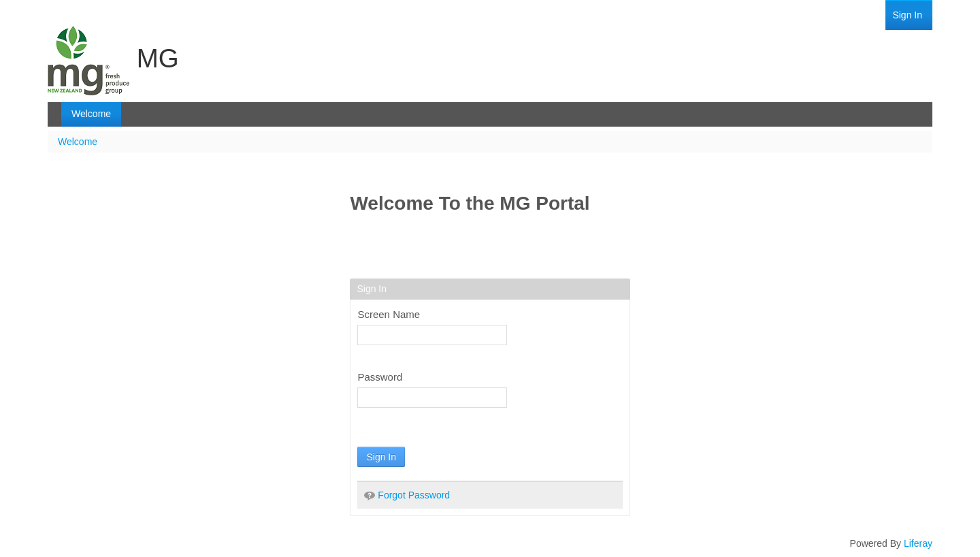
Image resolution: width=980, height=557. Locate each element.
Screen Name (389, 314)
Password (380, 377)
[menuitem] (907, 15)
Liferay (918, 543)
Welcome (78, 142)
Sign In (381, 457)
